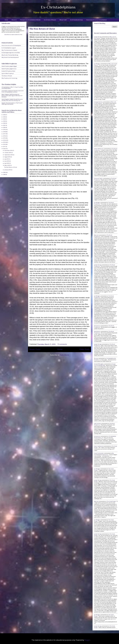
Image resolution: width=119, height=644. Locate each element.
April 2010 (7, 163)
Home (6, 20)
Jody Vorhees (98, 423)
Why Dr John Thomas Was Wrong (10, 55)
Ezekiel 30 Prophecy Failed (8, 71)
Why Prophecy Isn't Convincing (9, 78)
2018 (4, 132)
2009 (4, 172)
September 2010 (9, 155)
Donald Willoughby (99, 364)
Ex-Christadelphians (58, 7)
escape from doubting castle (105, 365)
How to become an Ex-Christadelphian (96, 20)
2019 (4, 130)
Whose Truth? (63, 20)
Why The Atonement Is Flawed (9, 50)
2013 (4, 142)
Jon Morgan (97, 64)
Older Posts (85, 349)
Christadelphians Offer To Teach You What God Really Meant (12, 88)
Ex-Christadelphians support (9, 48)
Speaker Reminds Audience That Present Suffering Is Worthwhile (12, 103)
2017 (4, 134)
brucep (96, 358)
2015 (4, 138)
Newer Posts (35, 349)
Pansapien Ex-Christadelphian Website (30, 20)
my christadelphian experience (104, 454)
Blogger (87, 640)
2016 (4, 136)
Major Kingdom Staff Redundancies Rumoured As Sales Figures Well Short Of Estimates (12, 96)
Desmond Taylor (98, 178)
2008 (4, 174)
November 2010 (9, 150)
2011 (4, 147)
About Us (14, 20)
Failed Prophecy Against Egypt (9, 66)
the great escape (111, 501)
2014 (4, 140)
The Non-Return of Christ (42, 29)
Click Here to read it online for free (13, 35)
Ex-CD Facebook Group (76, 20)
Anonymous (97, 326)
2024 (4, 119)
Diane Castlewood (99, 446)
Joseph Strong (98, 37)
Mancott (96, 235)
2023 (4, 121)
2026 (4, 115)
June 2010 (7, 161)
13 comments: (62, 344)
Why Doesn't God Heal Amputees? (10, 57)
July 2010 (7, 159)
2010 (4, 149)
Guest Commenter (99, 453)
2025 (4, 117)
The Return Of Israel (7, 76)
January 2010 (8, 170)
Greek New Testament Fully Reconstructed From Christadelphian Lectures (13, 91)
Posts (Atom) (64, 355)
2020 (4, 127)
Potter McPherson (99, 149)
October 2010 (8, 153)
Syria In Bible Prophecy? (8, 73)
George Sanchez (98, 102)
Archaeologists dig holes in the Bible (11, 53)
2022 (4, 123)
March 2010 (7, 165)
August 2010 (8, 157)
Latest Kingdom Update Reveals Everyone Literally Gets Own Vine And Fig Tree (12, 100)
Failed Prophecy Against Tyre (9, 69)
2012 (4, 144)
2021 (4, 125)
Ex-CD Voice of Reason (50, 20)
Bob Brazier (97, 331)
